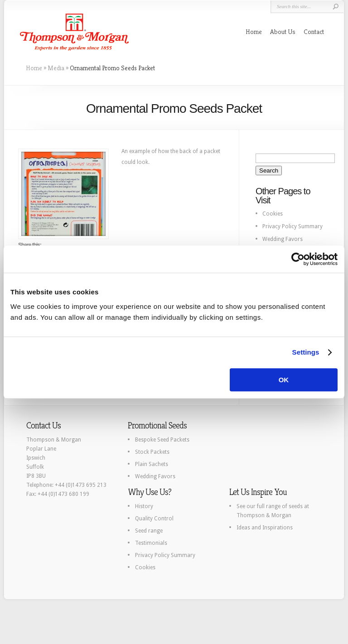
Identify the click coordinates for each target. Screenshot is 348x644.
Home (254, 31)
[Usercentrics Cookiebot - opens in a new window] (298, 259)
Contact (314, 31)
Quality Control (154, 519)
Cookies (273, 214)
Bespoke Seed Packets (162, 440)
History (144, 506)
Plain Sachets (152, 464)
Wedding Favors (283, 239)
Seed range (149, 531)
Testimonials (151, 543)
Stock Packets (152, 452)
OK (284, 380)
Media (56, 68)
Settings (306, 352)
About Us (283, 31)
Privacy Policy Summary (292, 226)
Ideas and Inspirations (265, 528)
